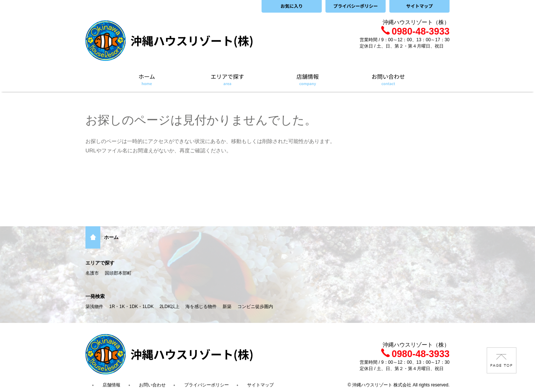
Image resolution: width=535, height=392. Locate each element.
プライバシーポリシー (207, 385)
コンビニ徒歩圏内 (255, 307)
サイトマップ (260, 385)
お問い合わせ (152, 385)
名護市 (92, 273)
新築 (227, 307)
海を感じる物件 (201, 307)
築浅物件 (94, 307)
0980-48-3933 (415, 31)
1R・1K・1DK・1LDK (131, 307)
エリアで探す (100, 263)
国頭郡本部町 (118, 273)
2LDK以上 (169, 307)
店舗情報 (111, 385)
